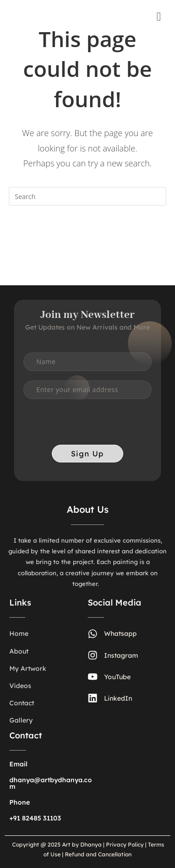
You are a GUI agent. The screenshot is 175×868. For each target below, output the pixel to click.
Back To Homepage (87, 234)
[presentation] (94, 427)
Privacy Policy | (126, 844)
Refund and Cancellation (98, 854)
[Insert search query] (88, 196)
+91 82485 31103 (35, 818)
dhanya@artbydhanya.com (51, 783)
